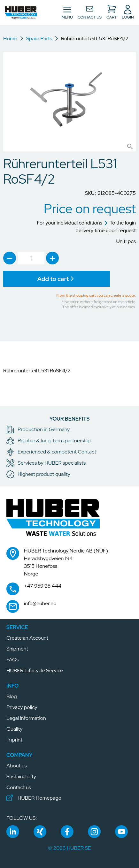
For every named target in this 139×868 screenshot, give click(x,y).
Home (10, 38)
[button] (21, 12)
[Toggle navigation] (67, 12)
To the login (120, 223)
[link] (10, 258)
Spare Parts (39, 38)
